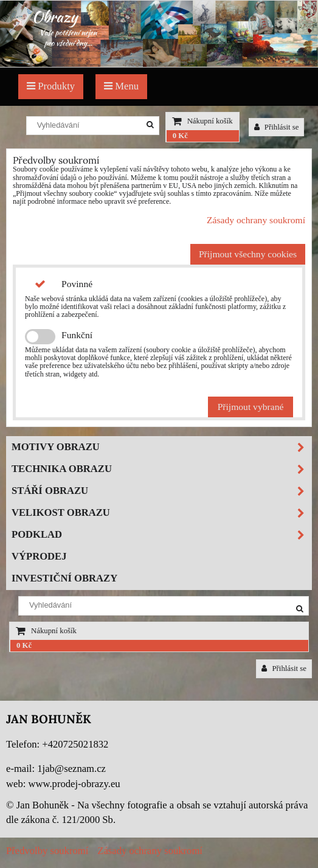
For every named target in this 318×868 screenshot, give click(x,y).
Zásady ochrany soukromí (256, 220)
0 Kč (180, 136)
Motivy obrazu (161, 447)
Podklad (161, 535)
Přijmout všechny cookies (248, 254)
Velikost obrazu (161, 513)
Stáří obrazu (161, 491)
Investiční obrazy (64, 578)
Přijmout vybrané (251, 407)
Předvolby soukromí (47, 851)
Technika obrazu (161, 469)
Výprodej (39, 556)
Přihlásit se (277, 127)
